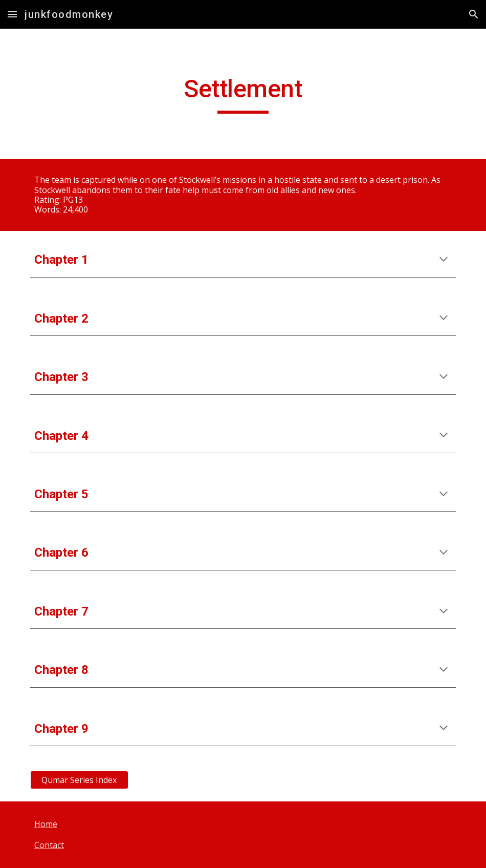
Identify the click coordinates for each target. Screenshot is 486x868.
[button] (12, 14)
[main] (243, 94)
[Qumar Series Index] (79, 780)
